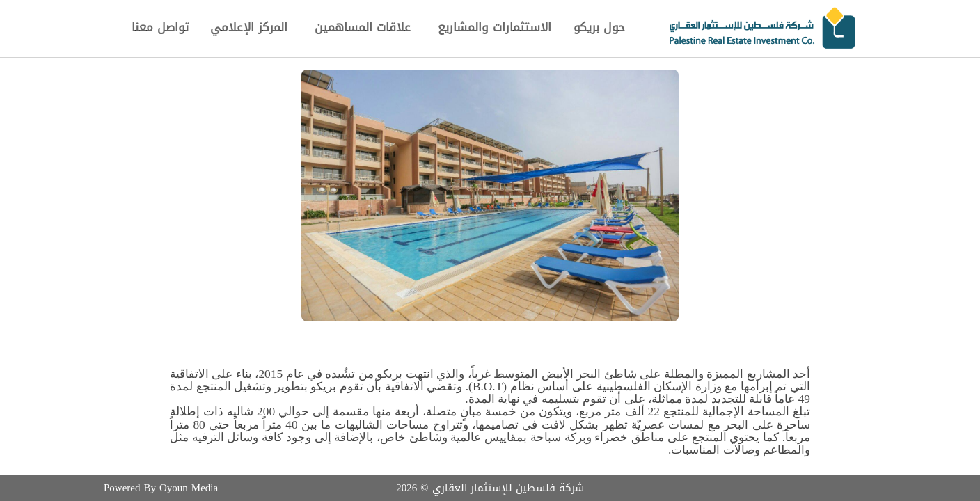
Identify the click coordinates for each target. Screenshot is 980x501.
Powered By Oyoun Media (161, 488)
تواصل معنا (160, 27)
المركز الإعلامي (249, 27)
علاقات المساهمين (363, 27)
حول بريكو (599, 27)
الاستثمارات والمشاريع (495, 27)
